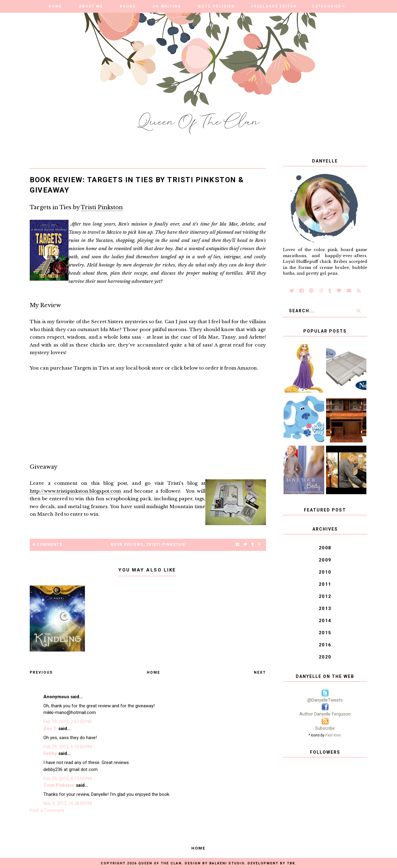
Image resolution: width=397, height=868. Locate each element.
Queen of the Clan (160, 863)
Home (55, 6)
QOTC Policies (216, 6)
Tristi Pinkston (102, 207)
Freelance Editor (274, 6)
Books (128, 6)
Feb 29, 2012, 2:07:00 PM (67, 722)
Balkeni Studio (227, 863)
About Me (91, 6)
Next (260, 672)
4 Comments (47, 545)
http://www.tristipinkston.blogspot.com (75, 491)
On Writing (167, 6)
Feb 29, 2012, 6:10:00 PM (67, 747)
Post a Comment (47, 810)
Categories (326, 6)
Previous (41, 672)
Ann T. (50, 729)
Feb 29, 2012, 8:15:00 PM (67, 779)
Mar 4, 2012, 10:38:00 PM (68, 803)
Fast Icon (333, 735)
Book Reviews (127, 545)
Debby (50, 753)
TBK (291, 863)
